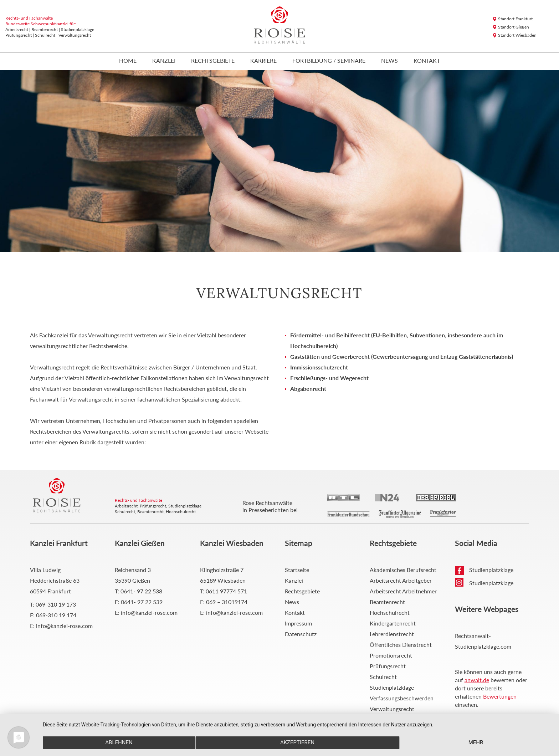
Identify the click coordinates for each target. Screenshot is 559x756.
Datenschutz (301, 634)
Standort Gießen (514, 27)
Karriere (263, 61)
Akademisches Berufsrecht (403, 570)
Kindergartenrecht (393, 623)
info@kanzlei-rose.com (64, 626)
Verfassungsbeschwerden (402, 698)
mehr (476, 742)
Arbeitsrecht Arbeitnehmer (403, 591)
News (389, 61)
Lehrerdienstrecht (392, 634)
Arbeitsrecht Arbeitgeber (401, 580)
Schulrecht (383, 677)
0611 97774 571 (226, 591)
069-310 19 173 (56, 604)
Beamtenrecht (387, 602)
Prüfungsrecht (388, 666)
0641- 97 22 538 (141, 591)
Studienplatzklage (392, 687)
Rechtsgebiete (213, 61)
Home (128, 61)
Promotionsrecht (391, 655)
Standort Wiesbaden (517, 35)
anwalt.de (477, 680)
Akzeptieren (297, 742)
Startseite (297, 570)
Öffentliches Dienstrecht (401, 645)
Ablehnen (119, 742)
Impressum (298, 623)
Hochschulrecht (390, 612)
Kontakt (427, 61)
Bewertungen (500, 696)
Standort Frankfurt (515, 19)
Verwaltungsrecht (392, 709)
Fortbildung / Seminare (329, 61)
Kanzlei (164, 61)
